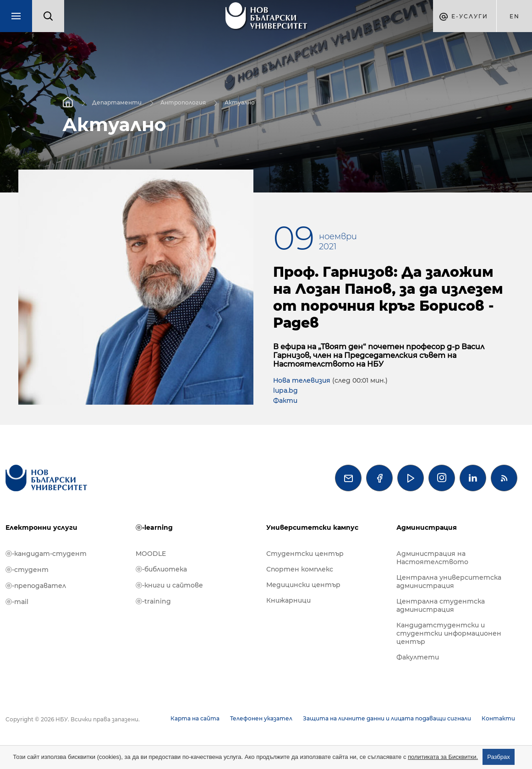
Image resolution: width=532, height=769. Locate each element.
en (515, 16)
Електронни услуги (41, 527)
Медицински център (303, 585)
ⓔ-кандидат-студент (46, 554)
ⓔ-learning (154, 527)
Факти (285, 401)
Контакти (498, 718)
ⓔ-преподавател (36, 586)
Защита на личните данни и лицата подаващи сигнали (387, 718)
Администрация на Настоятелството (432, 558)
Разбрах (499, 757)
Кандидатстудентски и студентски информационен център (449, 633)
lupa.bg (285, 390)
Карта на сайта (195, 718)
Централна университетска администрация (449, 582)
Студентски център (305, 554)
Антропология (183, 102)
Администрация (427, 527)
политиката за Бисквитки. (443, 757)
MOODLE (151, 554)
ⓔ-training (153, 601)
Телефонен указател (261, 718)
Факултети (418, 657)
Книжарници (288, 600)
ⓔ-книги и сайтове (169, 585)
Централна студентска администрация (441, 605)
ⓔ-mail (17, 602)
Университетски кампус (312, 527)
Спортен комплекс (300, 569)
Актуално (240, 102)
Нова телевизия (303, 380)
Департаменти (117, 102)
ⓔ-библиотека (161, 569)
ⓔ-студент (27, 570)
